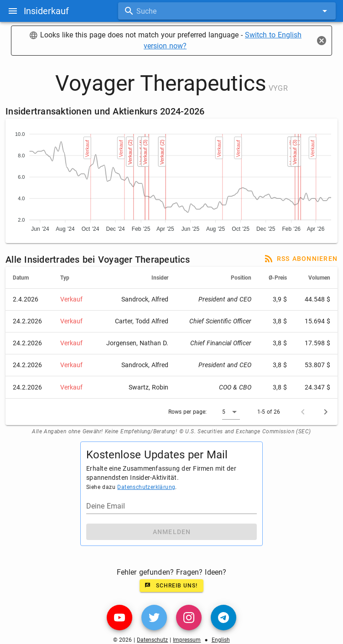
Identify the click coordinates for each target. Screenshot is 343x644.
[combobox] (227, 11)
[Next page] (326, 412)
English (221, 640)
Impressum (187, 640)
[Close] (322, 41)
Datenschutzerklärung (146, 487)
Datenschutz (152, 640)
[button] (231, 412)
